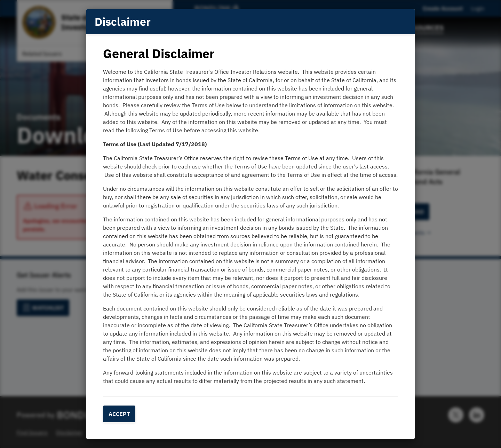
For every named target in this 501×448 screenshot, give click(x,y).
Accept (119, 414)
